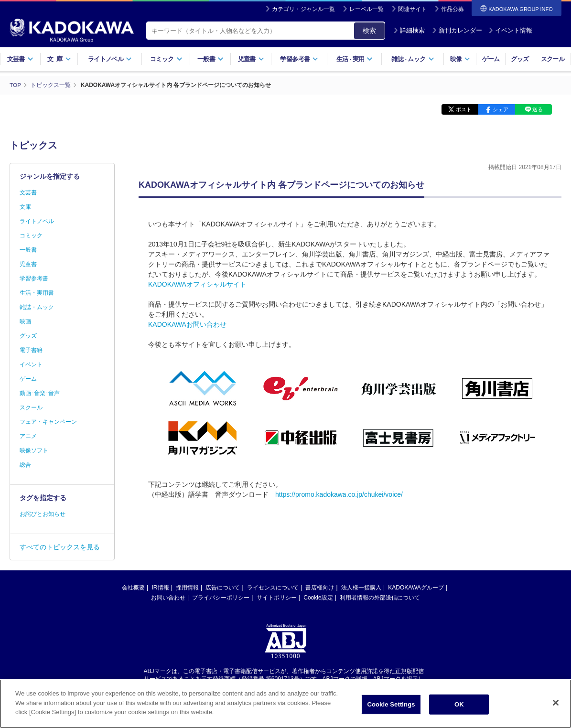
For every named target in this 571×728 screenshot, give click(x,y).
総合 (25, 464)
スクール (553, 59)
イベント (31, 364)
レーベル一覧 (366, 9)
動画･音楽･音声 (40, 393)
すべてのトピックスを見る (60, 546)
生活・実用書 (37, 292)
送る (538, 109)
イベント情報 (510, 30)
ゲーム (491, 59)
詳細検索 (409, 30)
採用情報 (187, 587)
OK (459, 704)
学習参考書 (299, 59)
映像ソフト (34, 450)
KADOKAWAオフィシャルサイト (197, 284)
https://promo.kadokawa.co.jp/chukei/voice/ (339, 494)
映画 (25, 321)
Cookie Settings (391, 704)
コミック (166, 59)
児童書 (251, 59)
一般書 (210, 59)
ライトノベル (110, 59)
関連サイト (412, 9)
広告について (223, 587)
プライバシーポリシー (221, 597)
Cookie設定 (318, 597)
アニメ (28, 436)
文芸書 (20, 59)
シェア (501, 109)
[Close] (556, 703)
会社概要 (133, 587)
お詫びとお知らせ (43, 514)
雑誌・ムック (37, 307)
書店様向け (320, 587)
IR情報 (161, 587)
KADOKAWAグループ (416, 587)
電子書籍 (31, 350)
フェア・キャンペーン (48, 421)
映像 (460, 59)
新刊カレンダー (457, 30)
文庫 (25, 206)
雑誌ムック (413, 59)
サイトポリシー (277, 597)
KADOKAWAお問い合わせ (187, 324)
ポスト (464, 109)
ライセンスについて (273, 587)
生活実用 (355, 59)
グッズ (520, 59)
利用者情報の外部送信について (380, 597)
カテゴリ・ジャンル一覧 (303, 9)
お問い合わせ (168, 597)
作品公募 (452, 9)
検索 (369, 31)
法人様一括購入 (361, 587)
